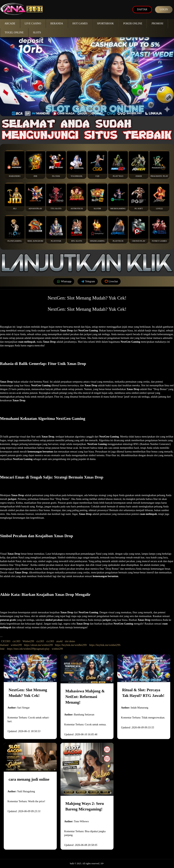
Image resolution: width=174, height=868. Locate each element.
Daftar (142, 9)
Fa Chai (56, 164)
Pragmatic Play (159, 164)
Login (164, 9)
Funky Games (159, 229)
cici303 (16, 641)
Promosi (157, 24)
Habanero (15, 164)
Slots (37, 33)
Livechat (111, 281)
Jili (15, 197)
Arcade (10, 24)
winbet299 (16, 645)
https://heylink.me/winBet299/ (71, 645)
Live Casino (33, 24)
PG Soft (139, 197)
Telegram (88, 281)
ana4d (59, 641)
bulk (72, 864)
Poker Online (133, 24)
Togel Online (14, 33)
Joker (139, 164)
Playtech (118, 229)
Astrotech (77, 197)
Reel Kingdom (35, 229)
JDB (35, 164)
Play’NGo (118, 164)
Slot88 (97, 197)
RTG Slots (77, 229)
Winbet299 (28, 641)
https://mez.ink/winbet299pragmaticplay (28, 649)
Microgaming (118, 197)
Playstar (56, 229)
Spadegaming (97, 229)
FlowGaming (15, 229)
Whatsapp (64, 281)
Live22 (159, 197)
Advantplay (35, 197)
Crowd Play (139, 229)
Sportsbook (105, 24)
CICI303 (6, 641)
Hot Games (80, 24)
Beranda (57, 24)
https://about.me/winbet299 (38, 645)
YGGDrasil (77, 164)
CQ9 (97, 164)
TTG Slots (56, 197)
